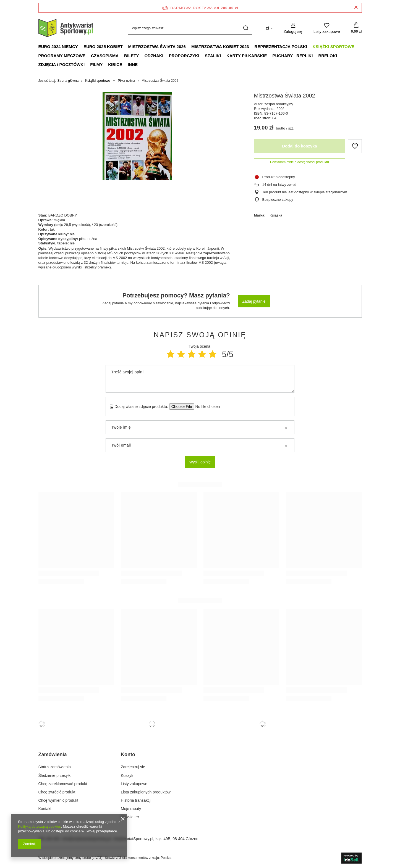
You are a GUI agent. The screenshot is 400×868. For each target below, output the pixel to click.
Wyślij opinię (200, 462)
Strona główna (68, 81)
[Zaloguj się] (293, 28)
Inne (133, 64)
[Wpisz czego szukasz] (190, 28)
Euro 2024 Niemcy (58, 47)
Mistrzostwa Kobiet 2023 (220, 47)
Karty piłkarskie (247, 56)
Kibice (115, 64)
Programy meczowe (62, 56)
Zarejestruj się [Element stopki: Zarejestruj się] (133, 767)
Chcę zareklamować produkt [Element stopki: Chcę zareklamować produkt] (63, 784)
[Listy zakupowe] (327, 28)
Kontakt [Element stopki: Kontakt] (45, 809)
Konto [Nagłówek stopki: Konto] (128, 754)
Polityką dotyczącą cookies (39, 826)
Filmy (96, 64)
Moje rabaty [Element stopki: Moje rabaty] (131, 809)
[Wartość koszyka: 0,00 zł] (356, 28)
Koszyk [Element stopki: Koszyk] (127, 775)
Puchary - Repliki (293, 56)
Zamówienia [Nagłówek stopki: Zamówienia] (53, 754)
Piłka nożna (126, 81)
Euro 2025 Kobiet (103, 47)
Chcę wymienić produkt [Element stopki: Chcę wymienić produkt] (58, 800)
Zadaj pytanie (254, 301)
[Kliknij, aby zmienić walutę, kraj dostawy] (269, 28)
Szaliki (213, 56)
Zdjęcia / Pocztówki (62, 64)
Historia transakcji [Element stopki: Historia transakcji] (136, 800)
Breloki (328, 56)
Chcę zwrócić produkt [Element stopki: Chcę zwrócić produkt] (57, 792)
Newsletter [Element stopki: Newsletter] (130, 817)
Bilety (131, 56)
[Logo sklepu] (66, 28)
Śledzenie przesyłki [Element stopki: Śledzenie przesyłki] (55, 775)
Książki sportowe (334, 47)
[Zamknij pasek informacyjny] (356, 8)
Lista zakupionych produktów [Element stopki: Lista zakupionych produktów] (146, 792)
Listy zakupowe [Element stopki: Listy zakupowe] (134, 784)
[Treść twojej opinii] (200, 379)
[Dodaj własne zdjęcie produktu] (206, 407)
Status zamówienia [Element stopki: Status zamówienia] (55, 767)
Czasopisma (105, 56)
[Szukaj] (246, 28)
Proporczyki (184, 56)
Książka (276, 215)
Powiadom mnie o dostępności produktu (300, 162)
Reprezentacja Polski (281, 47)
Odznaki (154, 56)
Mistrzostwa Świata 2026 (157, 47)
